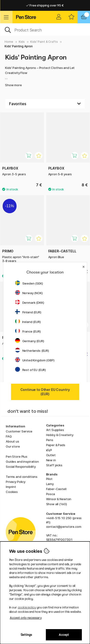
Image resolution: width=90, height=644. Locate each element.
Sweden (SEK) (29, 283)
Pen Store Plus (17, 456)
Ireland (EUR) (28, 322)
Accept (64, 635)
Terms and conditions (22, 477)
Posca (51, 494)
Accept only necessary (26, 618)
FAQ (9, 436)
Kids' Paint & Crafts (44, 42)
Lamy (50, 484)
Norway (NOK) (29, 293)
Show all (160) (57, 504)
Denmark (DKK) (30, 303)
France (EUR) (28, 331)
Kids (22, 42)
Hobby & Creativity (60, 435)
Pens (50, 440)
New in (51, 460)
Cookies (12, 492)
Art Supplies (55, 430)
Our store (13, 446)
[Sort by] (45, 104)
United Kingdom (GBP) (35, 360)
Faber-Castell (56, 489)
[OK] (45, 30)
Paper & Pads (56, 445)
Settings (26, 635)
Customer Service (19, 431)
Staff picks (54, 465)
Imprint (11, 487)
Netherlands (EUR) (32, 351)
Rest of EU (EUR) (31, 370)
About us (12, 441)
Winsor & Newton (59, 499)
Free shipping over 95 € (45, 5)
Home (9, 42)
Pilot (49, 479)
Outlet (51, 455)
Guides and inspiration (22, 462)
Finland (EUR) (28, 312)
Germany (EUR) (30, 341)
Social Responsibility (21, 467)
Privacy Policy (16, 482)
